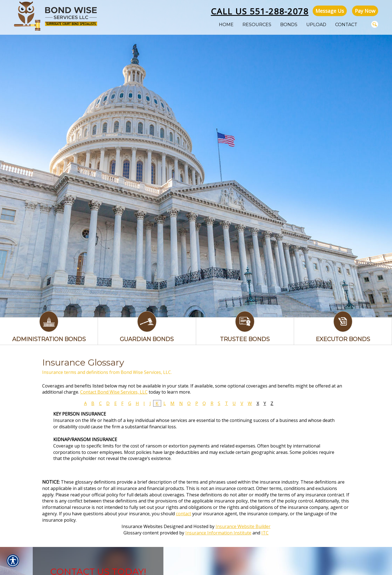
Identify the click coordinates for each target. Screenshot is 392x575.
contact (184, 514)
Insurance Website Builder (243, 526)
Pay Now (365, 11)
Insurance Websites (142, 526)
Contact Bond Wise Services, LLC (114, 392)
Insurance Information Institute (218, 533)
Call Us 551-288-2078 (260, 11)
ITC (265, 533)
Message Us (330, 11)
